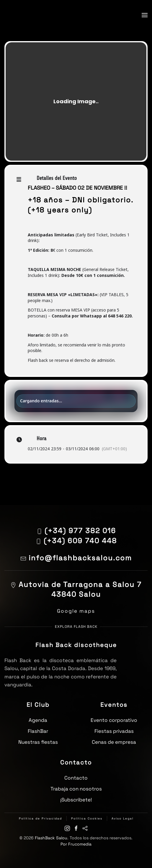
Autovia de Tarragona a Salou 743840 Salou (76, 589)
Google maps (76, 611)
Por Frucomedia (76, 844)
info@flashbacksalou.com (76, 558)
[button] (145, 15)
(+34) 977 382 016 (80, 531)
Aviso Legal (122, 818)
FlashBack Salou (51, 838)
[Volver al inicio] (19, 15)
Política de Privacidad (40, 818)
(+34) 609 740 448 (80, 541)
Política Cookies (87, 818)
